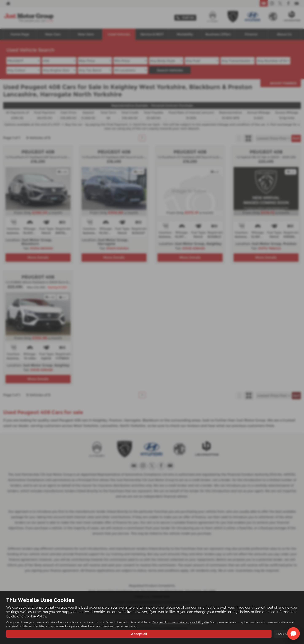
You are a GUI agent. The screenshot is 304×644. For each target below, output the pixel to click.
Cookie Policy (35, 616)
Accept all (139, 634)
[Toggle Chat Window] (293, 633)
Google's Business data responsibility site (180, 622)
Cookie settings (286, 634)
